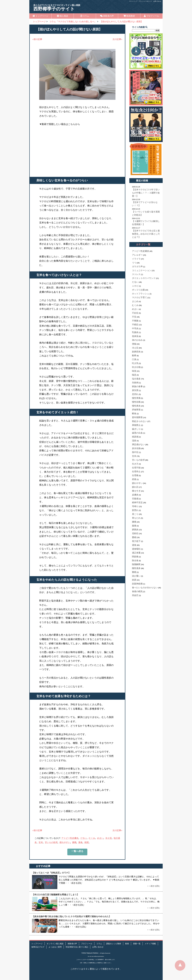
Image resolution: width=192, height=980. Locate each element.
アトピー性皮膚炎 (70, 838)
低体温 (135, 336)
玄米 (41, 842)
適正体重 (136, 553)
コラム (85, 16)
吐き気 (135, 363)
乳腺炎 (135, 332)
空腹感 (135, 499)
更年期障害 (137, 417)
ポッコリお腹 (138, 290)
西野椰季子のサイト (57, 8)
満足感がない (138, 444)
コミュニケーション (142, 270)
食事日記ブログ (38, 947)
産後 (134, 479)
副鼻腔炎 (136, 352)
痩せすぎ (136, 491)
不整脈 (135, 321)
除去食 (135, 560)
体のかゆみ (137, 340)
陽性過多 (136, 568)
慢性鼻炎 (136, 406)
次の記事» (117, 39)
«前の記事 (37, 39)
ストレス (136, 274)
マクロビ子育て (139, 297)
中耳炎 (135, 328)
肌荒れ (135, 510)
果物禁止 (136, 425)
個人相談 (63, 16)
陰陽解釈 (136, 564)
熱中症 (135, 452)
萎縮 (134, 537)
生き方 (135, 464)
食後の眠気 (137, 591)
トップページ (40, 16)
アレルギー (137, 255)
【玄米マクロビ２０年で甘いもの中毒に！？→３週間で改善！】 (146, 193)
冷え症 (109, 838)
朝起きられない (139, 421)
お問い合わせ (157, 1)
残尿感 (135, 437)
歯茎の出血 (137, 433)
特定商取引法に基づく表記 (77, 947)
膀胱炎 (135, 530)
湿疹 (134, 441)
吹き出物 (136, 367)
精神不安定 (137, 502)
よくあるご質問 (55, 947)
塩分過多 (136, 379)
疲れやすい (65, 842)
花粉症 (135, 533)
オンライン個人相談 (55, 944)
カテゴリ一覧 (143, 244)
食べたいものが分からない (145, 588)
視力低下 (136, 541)
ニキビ (135, 286)
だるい (84, 838)
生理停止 (136, 472)
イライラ (136, 259)
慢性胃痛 (136, 398)
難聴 (134, 572)
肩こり (135, 514)
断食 (134, 414)
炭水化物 (136, 448)
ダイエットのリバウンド (144, 278)
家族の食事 (137, 386)
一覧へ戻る (77, 851)
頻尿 (87, 842)
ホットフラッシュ (141, 294)
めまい (100, 838)
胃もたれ (136, 518)
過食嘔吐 (136, 549)
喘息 (134, 375)
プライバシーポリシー (145, 1)
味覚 (134, 371)
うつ (134, 263)
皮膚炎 (135, 495)
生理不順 (136, 468)
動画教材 (129, 16)
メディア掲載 (150, 944)
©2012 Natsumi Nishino (90, 953)
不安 (134, 317)
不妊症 (135, 313)
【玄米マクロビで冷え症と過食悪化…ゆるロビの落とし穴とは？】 (146, 234)
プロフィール (151, 16)
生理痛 (135, 475)
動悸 (134, 355)
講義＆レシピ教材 (114, 944)
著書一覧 (137, 944)
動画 (127, 944)
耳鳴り (135, 506)
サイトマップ (133, 1)
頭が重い (136, 576)
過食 (80, 842)
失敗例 (135, 383)
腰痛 (74, 842)
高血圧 (135, 595)
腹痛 (134, 526)
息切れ (135, 394)
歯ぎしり (136, 429)
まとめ (135, 301)
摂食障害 (136, 410)
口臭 (134, 359)
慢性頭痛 (136, 402)
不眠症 (135, 325)
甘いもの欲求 (51, 842)
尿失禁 (135, 390)
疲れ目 (135, 487)
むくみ (92, 838)
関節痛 (135, 557)
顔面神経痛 (137, 584)
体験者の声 (107, 16)
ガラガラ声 (137, 267)
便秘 (134, 344)
